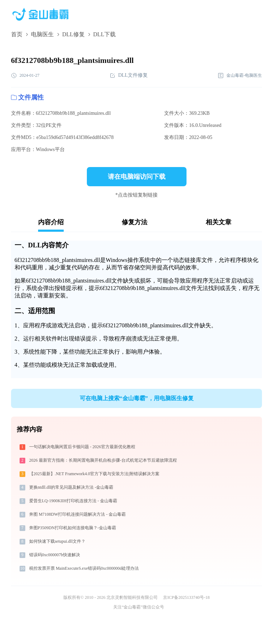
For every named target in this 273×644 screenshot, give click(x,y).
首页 (17, 34)
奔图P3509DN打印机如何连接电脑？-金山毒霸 (73, 528)
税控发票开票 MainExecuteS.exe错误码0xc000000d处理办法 (84, 568)
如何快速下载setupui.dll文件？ (57, 541)
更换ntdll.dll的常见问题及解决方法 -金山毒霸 (71, 487)
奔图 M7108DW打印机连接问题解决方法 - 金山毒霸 (78, 514)
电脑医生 (42, 34)
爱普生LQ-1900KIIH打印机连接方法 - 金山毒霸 (73, 501)
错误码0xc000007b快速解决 (55, 555)
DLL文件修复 (129, 76)
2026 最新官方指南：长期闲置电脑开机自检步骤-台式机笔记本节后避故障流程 (103, 460)
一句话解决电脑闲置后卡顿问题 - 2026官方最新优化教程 (82, 447)
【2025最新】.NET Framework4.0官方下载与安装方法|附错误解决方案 (94, 474)
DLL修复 (73, 34)
